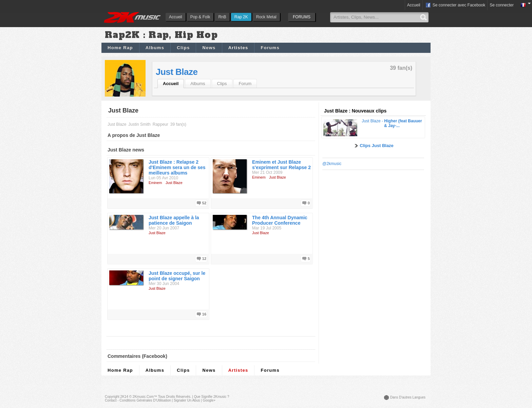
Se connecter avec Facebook (455, 5)
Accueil (176, 17)
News (209, 48)
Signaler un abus (187, 400)
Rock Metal (266, 17)
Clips (183, 48)
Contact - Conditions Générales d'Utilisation (138, 400)
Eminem (155, 183)
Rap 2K (241, 17)
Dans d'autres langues (408, 397)
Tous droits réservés (174, 397)
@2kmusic (332, 164)
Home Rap (120, 48)
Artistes (238, 48)
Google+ (209, 400)
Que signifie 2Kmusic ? (212, 397)
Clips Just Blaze (377, 146)
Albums (155, 48)
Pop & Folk (200, 17)
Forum (245, 84)
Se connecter (502, 5)
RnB (222, 17)
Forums (270, 48)
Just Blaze (177, 72)
